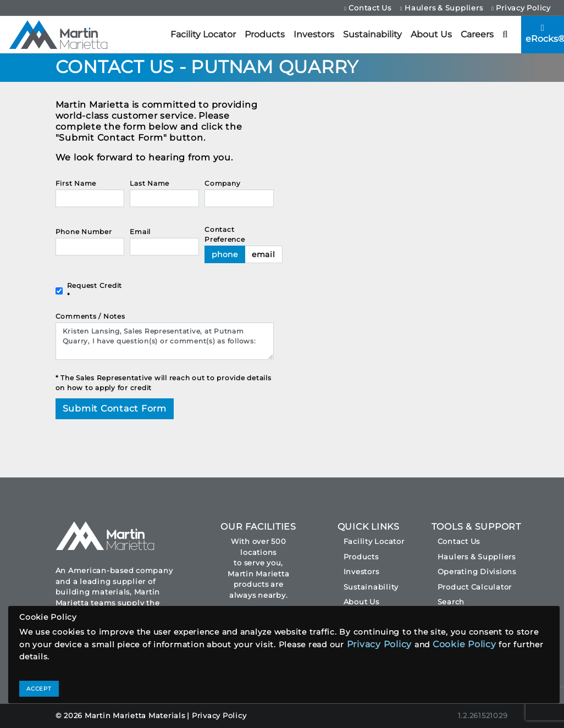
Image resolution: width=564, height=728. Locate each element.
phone (225, 254)
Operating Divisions (477, 571)
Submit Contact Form (115, 409)
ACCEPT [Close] (39, 689)
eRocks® (545, 34)
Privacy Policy (521, 8)
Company (222, 183)
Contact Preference (225, 234)
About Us (431, 34)
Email (140, 232)
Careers (477, 34)
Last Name (150, 183)
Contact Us (368, 8)
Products (265, 34)
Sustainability (372, 34)
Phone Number (84, 232)
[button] (505, 35)
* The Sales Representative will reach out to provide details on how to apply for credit (164, 383)
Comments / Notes (90, 316)
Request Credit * (95, 290)
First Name (76, 183)
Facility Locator (203, 34)
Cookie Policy (465, 644)
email (264, 254)
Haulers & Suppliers (441, 8)
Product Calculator (475, 587)
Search (451, 602)
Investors (314, 34)
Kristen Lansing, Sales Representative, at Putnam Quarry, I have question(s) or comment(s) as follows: (165, 341)
